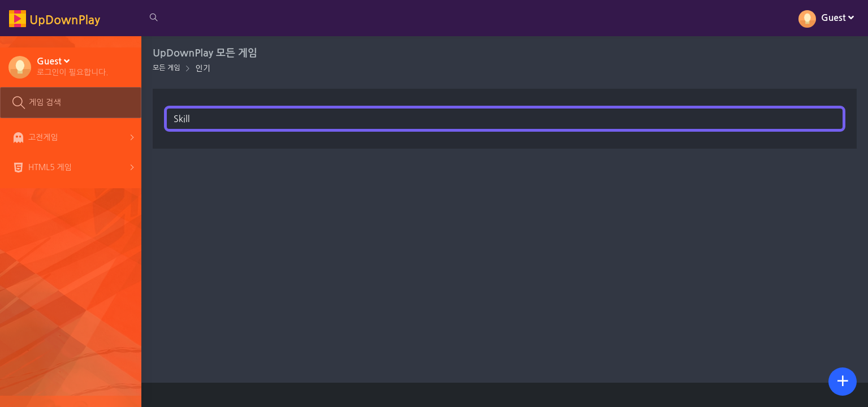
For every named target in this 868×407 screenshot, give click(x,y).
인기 (202, 68)
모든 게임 (166, 68)
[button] (73, 66)
